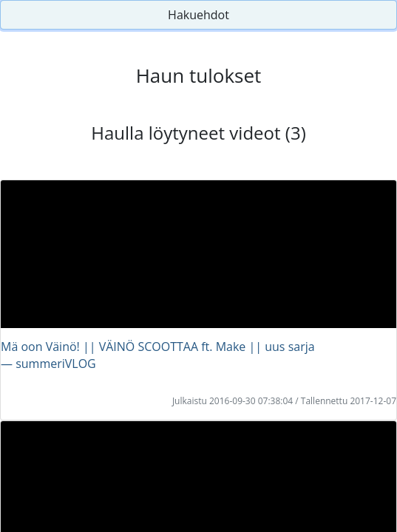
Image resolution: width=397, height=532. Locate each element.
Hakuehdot (198, 15)
